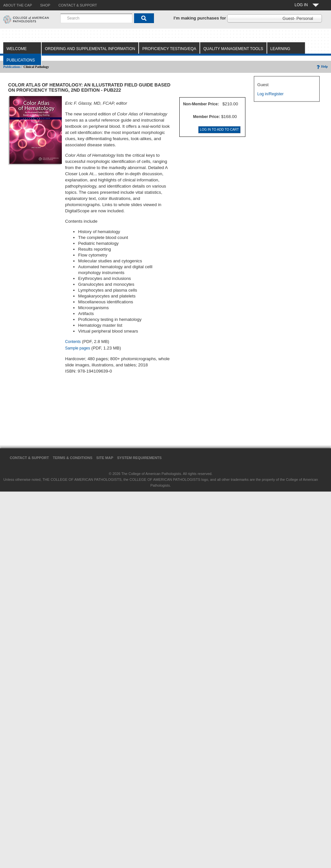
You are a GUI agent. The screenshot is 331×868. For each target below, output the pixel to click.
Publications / (13, 67)
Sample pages (78, 348)
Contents (73, 342)
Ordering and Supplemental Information (90, 49)
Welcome (17, 49)
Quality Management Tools (233, 49)
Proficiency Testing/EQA (169, 49)
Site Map (105, 458)
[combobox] (96, 18)
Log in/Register (271, 94)
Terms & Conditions (73, 458)
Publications (21, 60)
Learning (280, 49)
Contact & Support (29, 458)
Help (322, 66)
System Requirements (139, 458)
